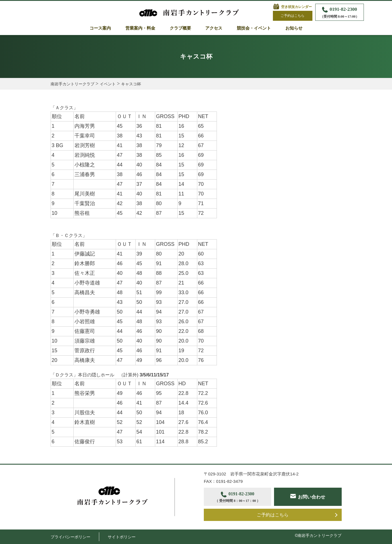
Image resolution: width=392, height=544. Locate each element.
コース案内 (100, 28)
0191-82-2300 (340, 13)
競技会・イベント (254, 28)
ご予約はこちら (293, 16)
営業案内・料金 (140, 28)
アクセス (214, 28)
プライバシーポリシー (70, 537)
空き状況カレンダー (296, 7)
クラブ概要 (180, 28)
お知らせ (294, 28)
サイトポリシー (122, 537)
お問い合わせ (312, 497)
